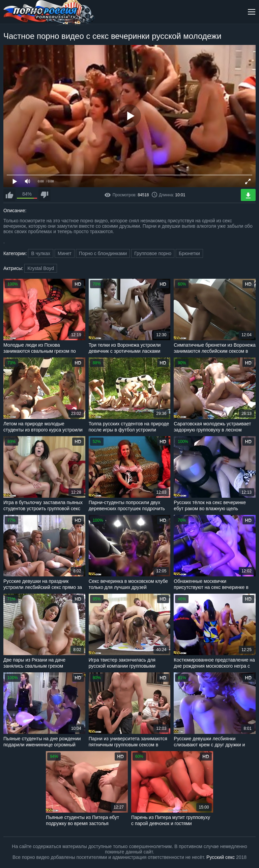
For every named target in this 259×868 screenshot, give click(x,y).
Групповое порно (153, 253)
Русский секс (221, 857)
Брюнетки (189, 253)
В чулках (41, 253)
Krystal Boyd (41, 268)
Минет (65, 253)
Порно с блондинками (103, 253)
